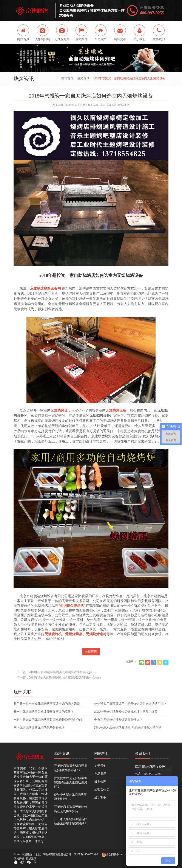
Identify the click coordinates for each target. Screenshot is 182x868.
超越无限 (31, 859)
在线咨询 (91, 652)
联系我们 (142, 754)
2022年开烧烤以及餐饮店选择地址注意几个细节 (126, 712)
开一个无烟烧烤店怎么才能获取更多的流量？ (44, 712)
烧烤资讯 (83, 78)
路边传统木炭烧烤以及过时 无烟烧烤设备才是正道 (128, 728)
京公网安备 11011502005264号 (121, 855)
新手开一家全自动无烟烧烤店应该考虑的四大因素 (47, 704)
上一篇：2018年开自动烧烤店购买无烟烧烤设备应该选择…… (57, 672)
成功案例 (100, 798)
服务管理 (100, 782)
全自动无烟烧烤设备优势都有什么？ (118, 720)
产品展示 (100, 774)
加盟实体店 (102, 790)
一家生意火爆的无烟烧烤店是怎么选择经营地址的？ (48, 720)
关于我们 (100, 766)
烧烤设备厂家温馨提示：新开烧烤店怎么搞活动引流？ (130, 704)
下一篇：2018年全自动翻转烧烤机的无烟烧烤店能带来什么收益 (59, 678)
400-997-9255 (152, 13)
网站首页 (67, 78)
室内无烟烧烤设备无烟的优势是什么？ (39, 728)
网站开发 (19, 859)
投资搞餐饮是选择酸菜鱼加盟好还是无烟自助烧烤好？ (71, 782)
